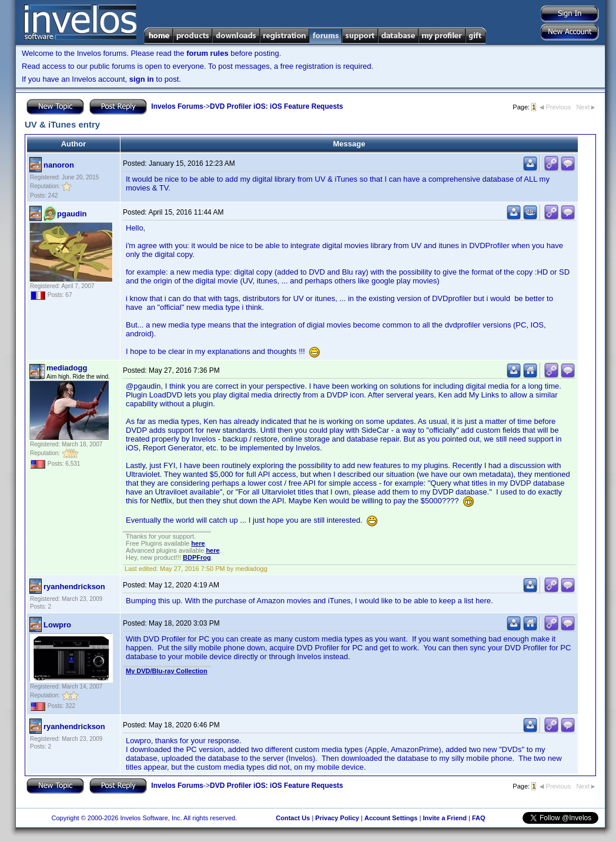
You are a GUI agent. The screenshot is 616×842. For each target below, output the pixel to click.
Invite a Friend (445, 818)
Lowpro (57, 625)
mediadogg (67, 368)
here (198, 543)
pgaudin (72, 214)
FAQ (479, 818)
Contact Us (293, 818)
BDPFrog (197, 557)
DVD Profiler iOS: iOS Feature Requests (277, 106)
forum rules (207, 53)
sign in (142, 79)
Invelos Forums (177, 106)
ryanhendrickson (74, 587)
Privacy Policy (337, 818)
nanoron (59, 165)
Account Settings (391, 818)
